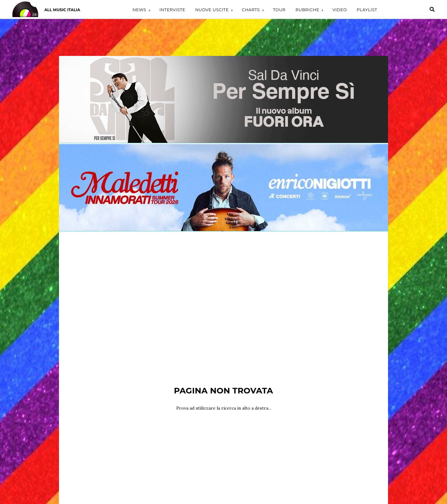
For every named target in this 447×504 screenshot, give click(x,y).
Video (340, 10)
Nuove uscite (212, 10)
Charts (251, 10)
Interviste (172, 10)
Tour (279, 10)
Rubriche (307, 10)
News (139, 10)
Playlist (367, 10)
